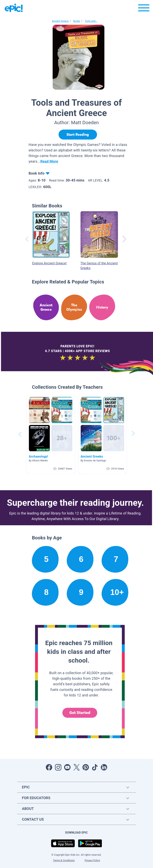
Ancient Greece (60, 21)
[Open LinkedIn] (104, 767)
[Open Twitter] (76, 767)
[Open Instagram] (58, 767)
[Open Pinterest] (86, 767)
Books (77, 21)
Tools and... (91, 21)
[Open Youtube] (67, 767)
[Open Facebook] (49, 767)
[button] (51, 434)
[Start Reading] (78, 135)
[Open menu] (144, 9)
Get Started (80, 713)
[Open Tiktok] (95, 767)
